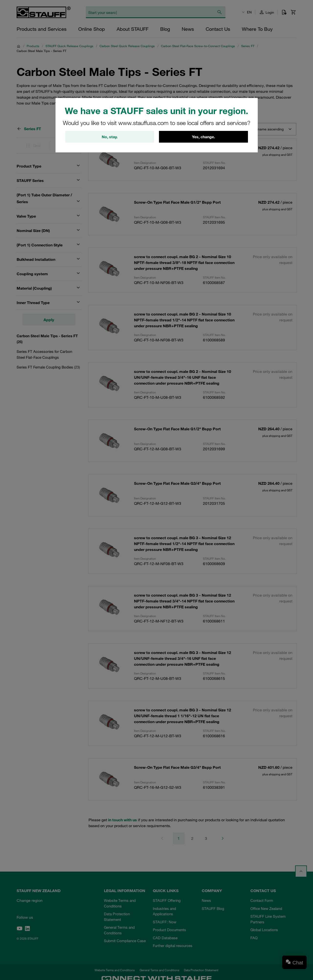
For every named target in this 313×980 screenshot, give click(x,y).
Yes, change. (203, 137)
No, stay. (110, 137)
